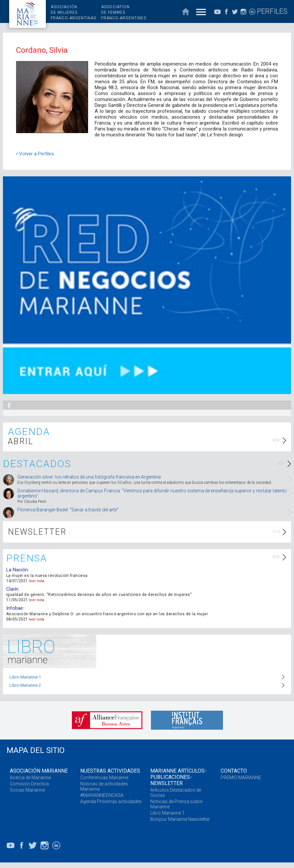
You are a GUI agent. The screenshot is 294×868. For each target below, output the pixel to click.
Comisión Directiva (29, 784)
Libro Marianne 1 (25, 677)
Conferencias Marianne (104, 778)
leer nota (37, 581)
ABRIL (21, 441)
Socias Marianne (27, 790)
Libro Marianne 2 (25, 685)
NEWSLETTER (37, 532)
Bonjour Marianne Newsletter (180, 819)
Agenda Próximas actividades (111, 801)
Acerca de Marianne (30, 778)
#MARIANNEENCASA (102, 795)
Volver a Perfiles (35, 154)
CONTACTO (234, 771)
